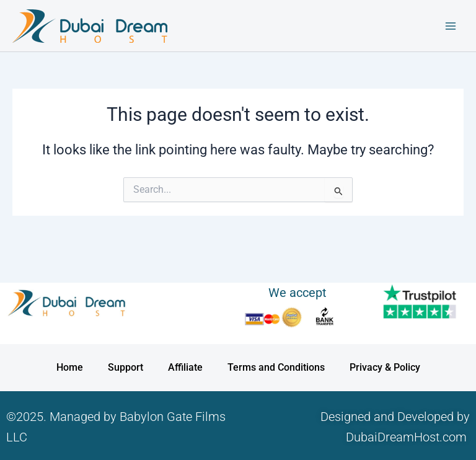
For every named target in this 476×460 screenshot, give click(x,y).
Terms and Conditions (276, 367)
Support (126, 367)
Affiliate (185, 367)
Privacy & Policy (385, 367)
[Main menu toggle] (451, 26)
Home (70, 367)
